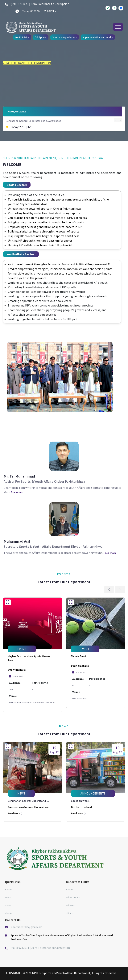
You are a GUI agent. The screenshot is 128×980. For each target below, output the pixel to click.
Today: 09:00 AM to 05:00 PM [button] (39, 11)
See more (17, 492)
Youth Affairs (22, 37)
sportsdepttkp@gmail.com (27, 927)
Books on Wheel (80, 801)
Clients (70, 913)
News (8, 905)
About (8, 913)
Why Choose (73, 897)
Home (8, 889)
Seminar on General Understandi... (28, 801)
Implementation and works (98, 37)
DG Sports (41, 37)
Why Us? (71, 905)
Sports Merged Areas (65, 37)
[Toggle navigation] (118, 27)
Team (8, 897)
